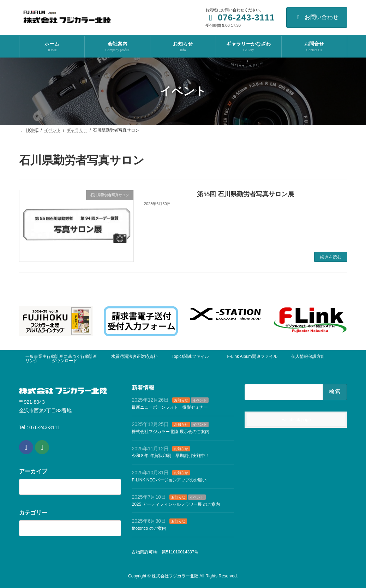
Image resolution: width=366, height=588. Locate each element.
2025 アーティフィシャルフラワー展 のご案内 (176, 504)
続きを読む (331, 257)
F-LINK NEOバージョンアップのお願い (169, 480)
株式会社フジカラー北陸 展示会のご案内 (170, 431)
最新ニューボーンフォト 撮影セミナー (170, 407)
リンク (32, 361)
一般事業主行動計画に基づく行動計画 (61, 356)
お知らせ (181, 400)
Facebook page (296, 419)
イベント (200, 400)
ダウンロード (65, 361)
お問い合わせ (317, 17)
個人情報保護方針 (308, 356)
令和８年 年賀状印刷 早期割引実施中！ (170, 456)
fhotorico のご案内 (149, 528)
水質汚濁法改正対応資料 (134, 356)
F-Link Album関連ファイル (252, 356)
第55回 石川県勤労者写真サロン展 (245, 194)
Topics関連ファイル (192, 356)
